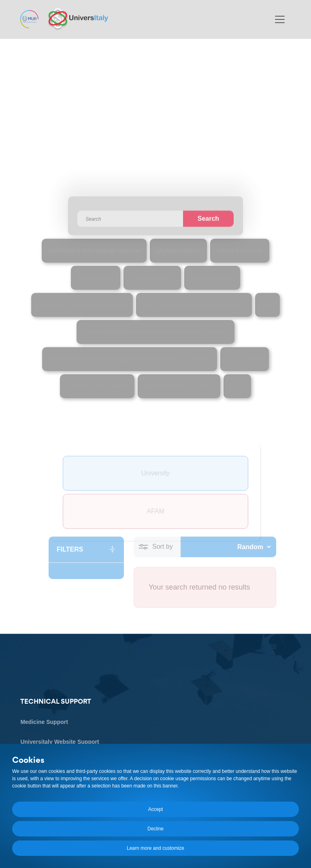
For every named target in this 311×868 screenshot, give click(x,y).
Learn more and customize (155, 848)
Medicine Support (44, 722)
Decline (155, 829)
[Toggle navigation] (280, 19)
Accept (156, 809)
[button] (86, 550)
